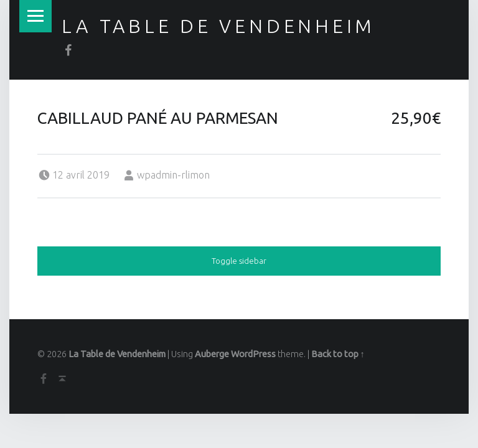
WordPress (253, 354)
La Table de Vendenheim (218, 26)
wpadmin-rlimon (173, 175)
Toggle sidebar (239, 261)
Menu (35, 16)
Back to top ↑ (338, 354)
